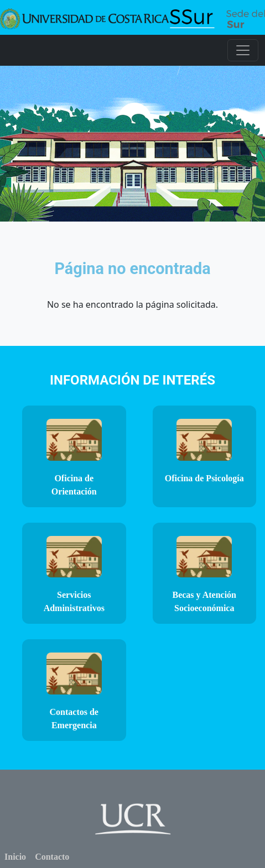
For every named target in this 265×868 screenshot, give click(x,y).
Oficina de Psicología (204, 478)
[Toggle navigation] (243, 50)
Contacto (52, 857)
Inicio (15, 857)
